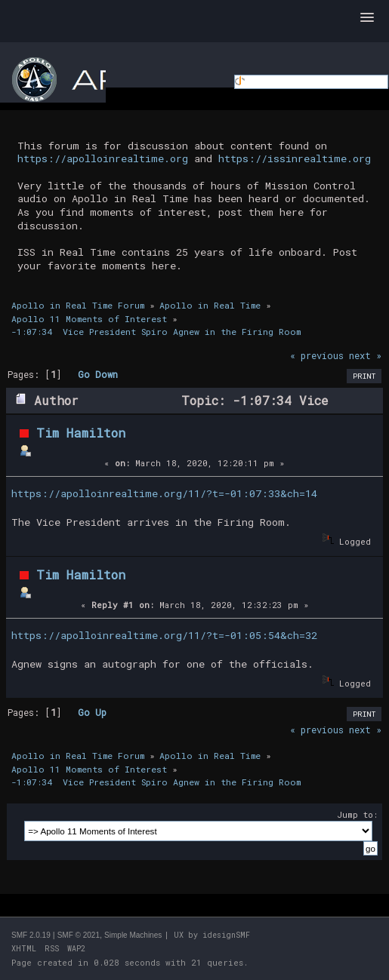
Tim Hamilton (81, 433)
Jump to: (357, 814)
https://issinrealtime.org (295, 158)
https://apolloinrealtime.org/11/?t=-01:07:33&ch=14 (164, 493)
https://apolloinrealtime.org (103, 158)
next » (365, 355)
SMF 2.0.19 (31, 935)
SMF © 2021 (79, 935)
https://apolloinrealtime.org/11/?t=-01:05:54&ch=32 (164, 635)
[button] (367, 18)
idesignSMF (226, 935)
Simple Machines (133, 935)
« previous (317, 355)
